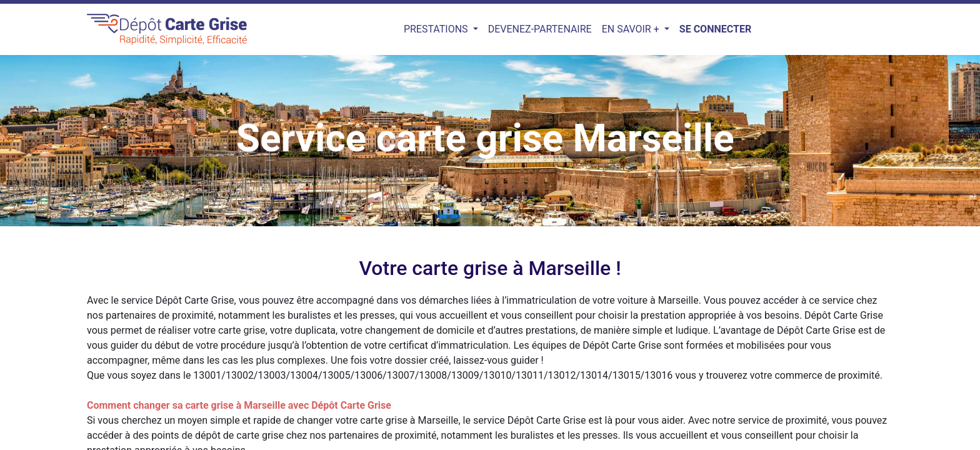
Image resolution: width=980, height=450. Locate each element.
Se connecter (715, 29)
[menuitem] (540, 29)
